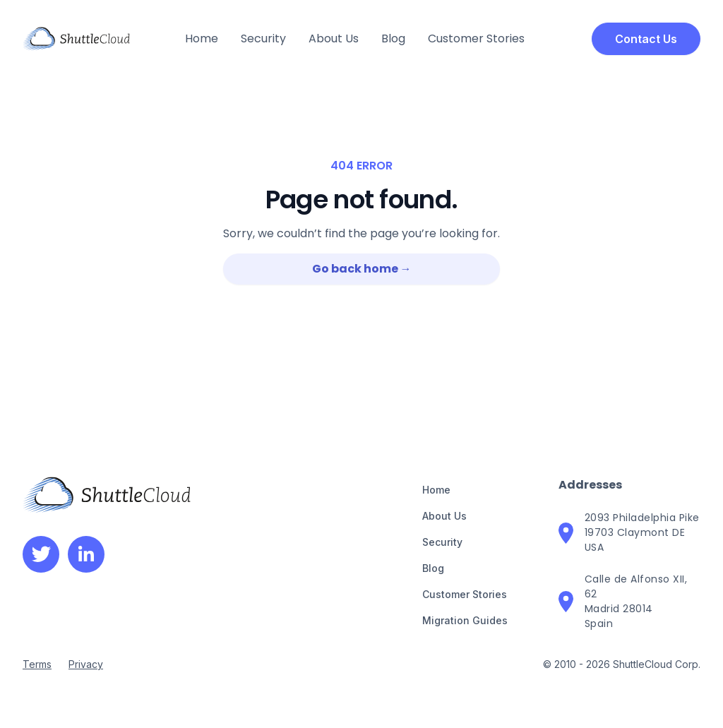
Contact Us (646, 39)
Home (202, 38)
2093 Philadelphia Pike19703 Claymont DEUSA (642, 532)
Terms (37, 664)
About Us (334, 38)
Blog (393, 38)
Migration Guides (465, 620)
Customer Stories (476, 38)
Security (263, 38)
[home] (76, 38)
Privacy (86, 664)
